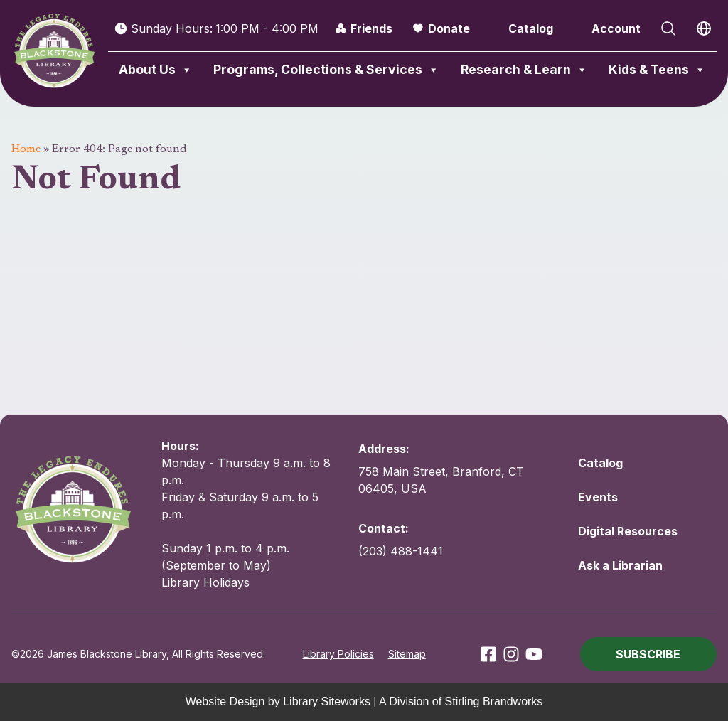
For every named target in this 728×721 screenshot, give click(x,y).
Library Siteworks (327, 701)
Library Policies (338, 654)
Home (26, 149)
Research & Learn (524, 70)
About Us (156, 70)
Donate (449, 28)
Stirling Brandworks (494, 701)
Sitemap (407, 654)
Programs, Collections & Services (326, 70)
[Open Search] (668, 28)
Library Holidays (205, 582)
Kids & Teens (657, 70)
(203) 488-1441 (401, 551)
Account (616, 28)
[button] (648, 654)
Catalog (531, 28)
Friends (371, 28)
